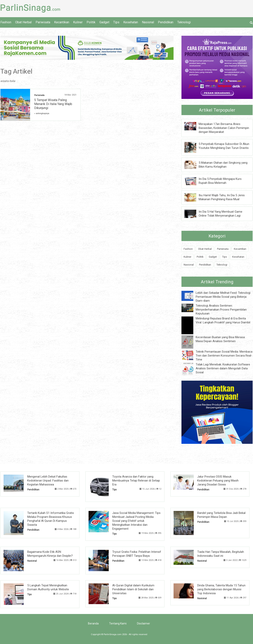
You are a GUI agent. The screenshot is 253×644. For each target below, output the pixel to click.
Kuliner (78, 22)
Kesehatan (131, 22)
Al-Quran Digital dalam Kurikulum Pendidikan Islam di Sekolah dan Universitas (133, 589)
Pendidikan (166, 22)
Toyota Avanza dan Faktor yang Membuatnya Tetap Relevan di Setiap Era (136, 481)
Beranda (93, 623)
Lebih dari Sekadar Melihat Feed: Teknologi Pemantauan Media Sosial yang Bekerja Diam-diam (223, 297)
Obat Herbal (23, 22)
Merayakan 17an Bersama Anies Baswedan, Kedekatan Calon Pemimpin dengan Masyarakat (224, 128)
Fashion (6, 22)
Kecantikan (62, 22)
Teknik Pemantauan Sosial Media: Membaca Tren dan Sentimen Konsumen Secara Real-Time (224, 356)
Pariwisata (43, 22)
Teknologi (184, 22)
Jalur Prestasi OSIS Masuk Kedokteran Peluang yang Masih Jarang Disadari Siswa (218, 481)
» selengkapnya (42, 113)
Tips (116, 22)
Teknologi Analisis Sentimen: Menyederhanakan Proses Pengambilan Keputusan (221, 310)
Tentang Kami (118, 623)
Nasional (148, 22)
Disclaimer (143, 623)
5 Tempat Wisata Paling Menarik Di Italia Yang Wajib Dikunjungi (53, 104)
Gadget (104, 22)
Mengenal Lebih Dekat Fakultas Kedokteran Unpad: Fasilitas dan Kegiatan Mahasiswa (48, 481)
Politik (91, 22)
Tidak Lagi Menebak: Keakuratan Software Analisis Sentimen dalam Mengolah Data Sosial (223, 368)
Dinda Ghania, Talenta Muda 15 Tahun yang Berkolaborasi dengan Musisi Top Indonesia (221, 589)
